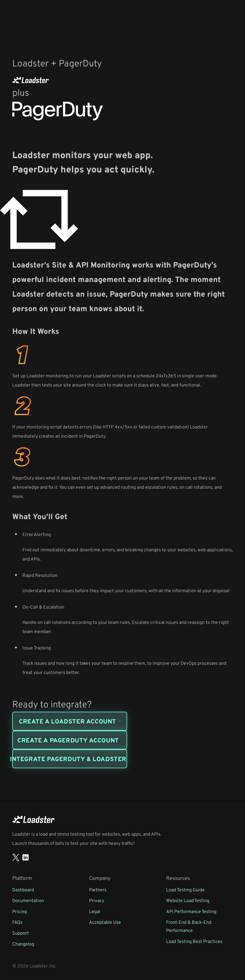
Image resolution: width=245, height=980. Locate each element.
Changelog (23, 944)
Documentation (28, 900)
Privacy (97, 900)
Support (21, 933)
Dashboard (23, 890)
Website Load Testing (188, 900)
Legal (95, 911)
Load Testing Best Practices (194, 941)
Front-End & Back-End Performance (189, 926)
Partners (98, 890)
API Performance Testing (191, 911)
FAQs (17, 922)
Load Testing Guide (185, 890)
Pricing (20, 911)
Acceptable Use (105, 922)
